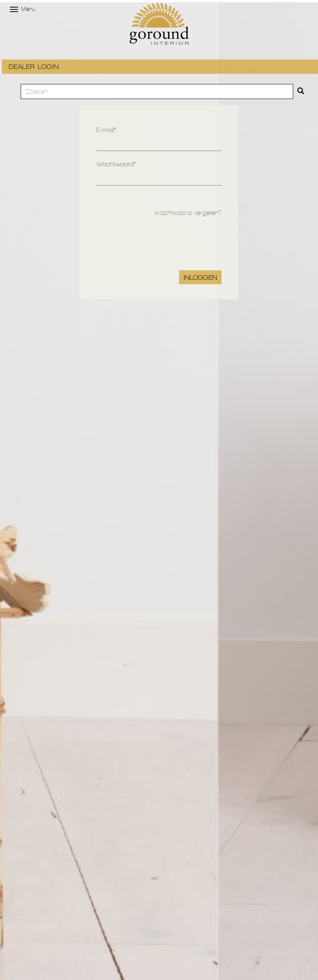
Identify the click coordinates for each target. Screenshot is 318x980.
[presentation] (164, 241)
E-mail (105, 130)
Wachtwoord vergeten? (188, 213)
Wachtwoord (115, 164)
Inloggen (200, 277)
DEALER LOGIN (34, 66)
